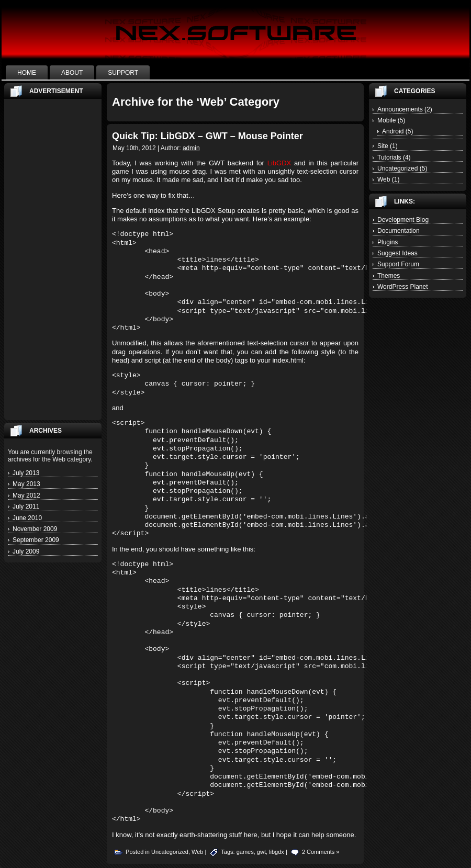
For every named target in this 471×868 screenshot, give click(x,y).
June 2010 (27, 518)
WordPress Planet (403, 287)
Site (383, 146)
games (245, 852)
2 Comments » (321, 852)
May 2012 (26, 495)
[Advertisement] (53, 260)
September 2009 (36, 540)
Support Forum (398, 264)
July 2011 (26, 506)
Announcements (400, 109)
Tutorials (389, 157)
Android (393, 131)
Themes (389, 276)
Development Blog (403, 220)
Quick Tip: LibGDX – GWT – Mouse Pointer (208, 136)
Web (197, 852)
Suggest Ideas (397, 253)
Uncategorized (170, 852)
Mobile (386, 120)
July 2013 (26, 473)
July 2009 (26, 551)
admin (191, 148)
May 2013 (26, 484)
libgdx (277, 852)
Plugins (388, 242)
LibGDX (279, 163)
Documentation (399, 231)
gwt (261, 852)
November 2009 (35, 529)
